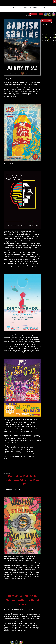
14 (45, 38)
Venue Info (42, 8)
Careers (21, 10)
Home (15, 8)
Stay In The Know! (37, 17)
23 (50, 40)
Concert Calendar (23, 8)
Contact (15, 10)
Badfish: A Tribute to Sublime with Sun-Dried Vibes (22, 600)
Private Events (33, 8)
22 (48, 40)
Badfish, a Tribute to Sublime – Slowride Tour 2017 (22, 480)
